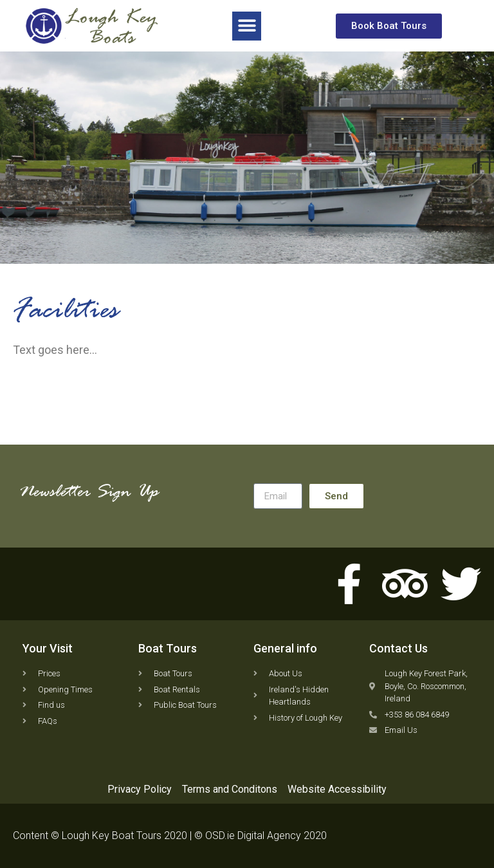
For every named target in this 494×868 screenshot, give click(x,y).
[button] (247, 25)
